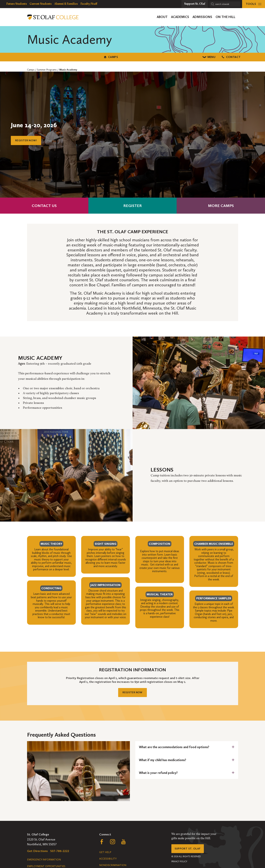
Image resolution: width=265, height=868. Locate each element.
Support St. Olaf (190, 851)
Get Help (105, 854)
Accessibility (108, 861)
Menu (132, 56)
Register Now (132, 693)
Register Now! (28, 139)
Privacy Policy (179, 865)
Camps (59, 56)
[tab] (187, 749)
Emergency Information (44, 861)
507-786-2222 (60, 853)
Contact (206, 56)
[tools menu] (254, 4)
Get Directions (37, 853)
